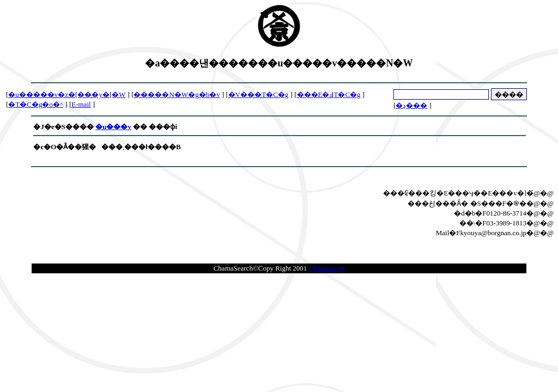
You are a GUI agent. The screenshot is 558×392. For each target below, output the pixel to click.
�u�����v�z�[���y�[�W (67, 94)
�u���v (113, 127)
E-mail (81, 104)
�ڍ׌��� (411, 105)
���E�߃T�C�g (329, 94)
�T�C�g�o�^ (36, 104)
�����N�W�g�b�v (177, 94)
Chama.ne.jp (327, 268)
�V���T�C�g (259, 94)
